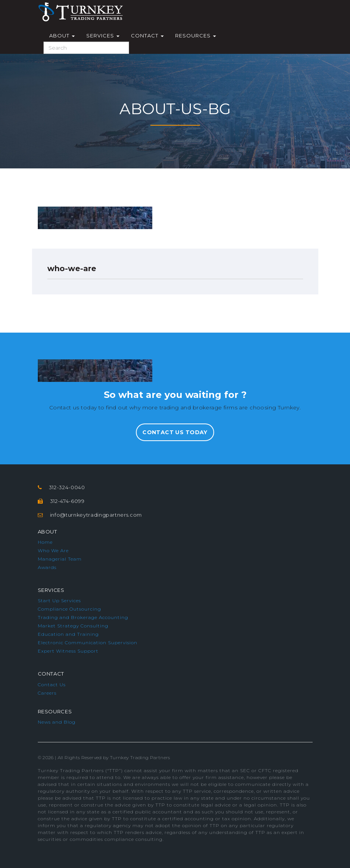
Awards (47, 567)
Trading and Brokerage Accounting (83, 617)
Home (45, 542)
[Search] (86, 48)
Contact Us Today (175, 432)
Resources (196, 36)
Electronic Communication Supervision (88, 643)
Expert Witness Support (68, 651)
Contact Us (52, 685)
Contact (147, 36)
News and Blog (57, 722)
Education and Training (68, 634)
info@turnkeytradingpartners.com (96, 515)
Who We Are (53, 550)
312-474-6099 (67, 501)
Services (103, 36)
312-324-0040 (67, 487)
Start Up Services (59, 600)
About (62, 36)
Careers (47, 693)
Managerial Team (60, 559)
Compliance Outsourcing (69, 609)
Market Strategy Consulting (73, 626)
